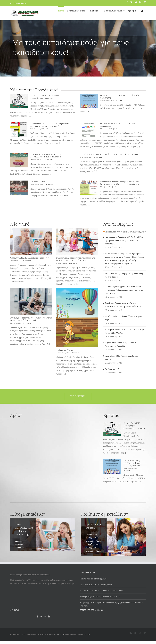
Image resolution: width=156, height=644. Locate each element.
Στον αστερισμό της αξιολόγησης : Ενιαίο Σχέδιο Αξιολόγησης (132, 463)
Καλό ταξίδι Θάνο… (38, 182)
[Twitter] (41, 616)
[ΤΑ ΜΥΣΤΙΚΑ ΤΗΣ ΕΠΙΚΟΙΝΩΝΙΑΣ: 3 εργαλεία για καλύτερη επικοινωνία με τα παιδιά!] (19, 130)
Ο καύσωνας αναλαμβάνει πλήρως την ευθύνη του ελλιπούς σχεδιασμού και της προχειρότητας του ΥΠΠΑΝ (124, 290)
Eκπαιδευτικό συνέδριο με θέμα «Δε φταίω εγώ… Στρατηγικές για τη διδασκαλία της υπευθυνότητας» (121, 183)
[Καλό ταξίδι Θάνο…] (19, 188)
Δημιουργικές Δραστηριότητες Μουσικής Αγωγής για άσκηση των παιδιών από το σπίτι (76, 259)
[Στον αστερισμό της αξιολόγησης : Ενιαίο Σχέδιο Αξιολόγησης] (89, 101)
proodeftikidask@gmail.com (18, 3)
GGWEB (87, 634)
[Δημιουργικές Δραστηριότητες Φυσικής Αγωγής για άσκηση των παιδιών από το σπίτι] (31, 302)
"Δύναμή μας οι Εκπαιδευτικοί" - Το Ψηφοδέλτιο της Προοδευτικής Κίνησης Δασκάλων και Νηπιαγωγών (124, 240)
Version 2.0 (60, 634)
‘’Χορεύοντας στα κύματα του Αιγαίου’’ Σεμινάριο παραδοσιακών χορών (109, 154)
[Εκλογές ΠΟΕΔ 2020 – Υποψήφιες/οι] (19, 101)
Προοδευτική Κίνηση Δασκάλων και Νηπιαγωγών (125, 232)
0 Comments (49, 98)
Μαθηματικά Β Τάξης (65, 350)
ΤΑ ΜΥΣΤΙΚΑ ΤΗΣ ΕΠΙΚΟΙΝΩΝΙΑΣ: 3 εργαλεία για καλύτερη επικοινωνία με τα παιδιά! (51, 125)
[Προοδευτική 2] (78, 38)
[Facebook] (38, 616)
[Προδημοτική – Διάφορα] (113, 537)
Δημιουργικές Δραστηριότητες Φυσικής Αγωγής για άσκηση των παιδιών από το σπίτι (31, 319)
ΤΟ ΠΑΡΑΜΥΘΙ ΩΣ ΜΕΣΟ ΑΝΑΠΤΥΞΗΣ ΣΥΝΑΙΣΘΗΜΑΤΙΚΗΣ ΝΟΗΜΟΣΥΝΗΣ (46, 156)
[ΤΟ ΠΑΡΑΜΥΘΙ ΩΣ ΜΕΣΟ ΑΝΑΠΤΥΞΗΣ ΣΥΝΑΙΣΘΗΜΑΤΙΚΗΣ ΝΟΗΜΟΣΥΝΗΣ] (19, 160)
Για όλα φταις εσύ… (113, 369)
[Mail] (45, 616)
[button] (142, 11)
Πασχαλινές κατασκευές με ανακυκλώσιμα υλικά (101, 597)
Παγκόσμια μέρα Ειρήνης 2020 (94, 579)
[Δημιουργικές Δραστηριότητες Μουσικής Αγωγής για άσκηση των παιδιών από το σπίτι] (77, 242)
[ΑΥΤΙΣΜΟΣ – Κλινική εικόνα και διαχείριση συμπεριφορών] (89, 130)
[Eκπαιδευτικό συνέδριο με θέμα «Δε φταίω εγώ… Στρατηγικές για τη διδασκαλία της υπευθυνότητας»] (89, 188)
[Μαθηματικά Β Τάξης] (77, 318)
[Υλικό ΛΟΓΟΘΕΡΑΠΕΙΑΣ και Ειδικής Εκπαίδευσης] (31, 242)
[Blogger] (49, 616)
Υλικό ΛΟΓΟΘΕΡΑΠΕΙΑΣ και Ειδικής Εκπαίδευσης (30, 258)
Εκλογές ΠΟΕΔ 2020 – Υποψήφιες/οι (45, 95)
